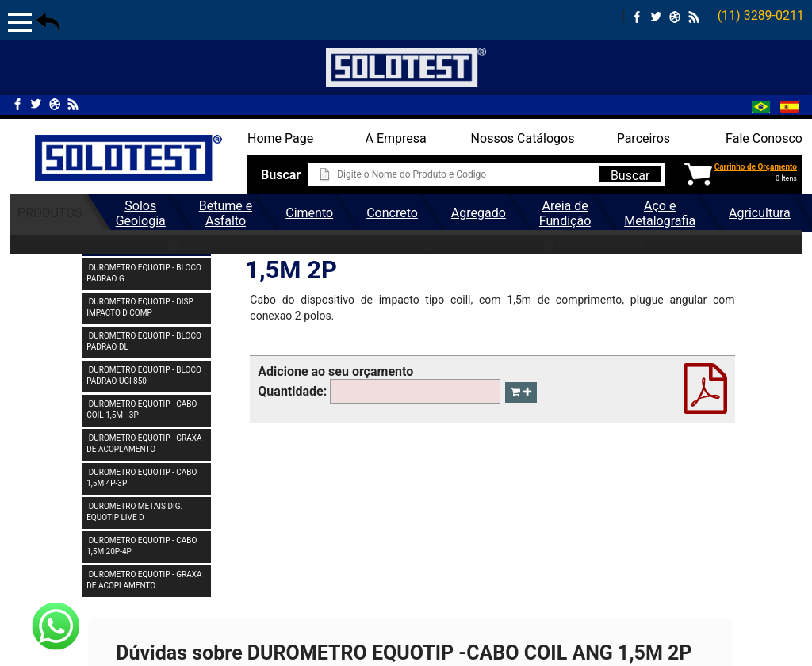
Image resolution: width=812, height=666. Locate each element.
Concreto (392, 213)
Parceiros (643, 138)
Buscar (630, 175)
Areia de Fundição (565, 213)
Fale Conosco (764, 138)
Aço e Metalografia (660, 213)
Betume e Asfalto (226, 213)
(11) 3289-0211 (761, 15)
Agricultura (760, 213)
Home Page (280, 138)
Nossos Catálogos (523, 138)
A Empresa (396, 138)
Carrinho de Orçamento (756, 167)
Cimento (309, 213)
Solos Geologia (141, 213)
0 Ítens (786, 178)
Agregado (479, 213)
